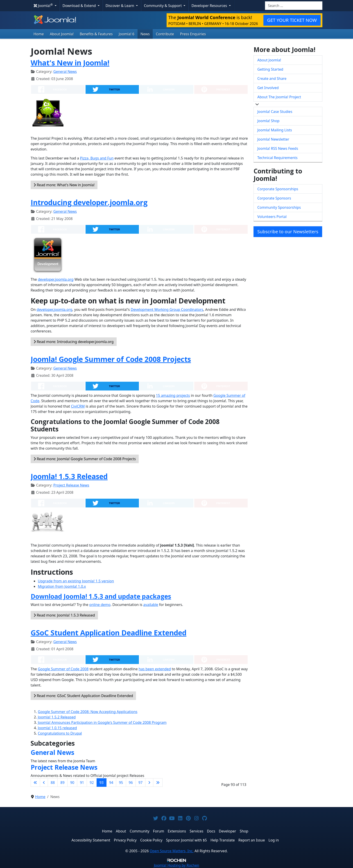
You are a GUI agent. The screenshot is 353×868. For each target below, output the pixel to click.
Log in (274, 840)
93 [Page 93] (102, 783)
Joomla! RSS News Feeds (278, 148)
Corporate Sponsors (274, 198)
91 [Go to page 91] (82, 783)
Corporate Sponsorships (278, 189)
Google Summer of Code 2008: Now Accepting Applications (88, 712)
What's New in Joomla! (70, 63)
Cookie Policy (151, 840)
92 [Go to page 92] (92, 783)
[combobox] (294, 6)
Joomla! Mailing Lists (275, 130)
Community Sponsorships (279, 207)
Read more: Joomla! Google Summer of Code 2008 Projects (85, 459)
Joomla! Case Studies (275, 112)
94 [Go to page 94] (111, 783)
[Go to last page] (158, 783)
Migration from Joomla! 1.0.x (62, 586)
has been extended (155, 669)
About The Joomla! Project (279, 97)
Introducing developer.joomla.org (89, 202)
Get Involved (268, 88)
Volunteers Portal (272, 217)
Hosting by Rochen (176, 865)
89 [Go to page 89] (62, 783)
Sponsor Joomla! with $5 (187, 840)
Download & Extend (80, 6)
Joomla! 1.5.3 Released (69, 476)
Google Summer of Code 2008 (63, 669)
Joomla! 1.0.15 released (57, 728)
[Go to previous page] (44, 783)
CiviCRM (78, 406)
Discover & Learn (120, 6)
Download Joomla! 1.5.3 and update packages (101, 596)
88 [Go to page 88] (53, 783)
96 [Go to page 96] (131, 783)
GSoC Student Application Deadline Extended (109, 633)
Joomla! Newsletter (273, 139)
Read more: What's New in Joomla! (64, 185)
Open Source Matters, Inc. (172, 851)
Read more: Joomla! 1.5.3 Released (64, 615)
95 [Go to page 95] (121, 783)
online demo (100, 605)
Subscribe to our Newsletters (288, 232)
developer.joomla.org (56, 279)
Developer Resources (210, 6)
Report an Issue (252, 840)
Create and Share (272, 79)
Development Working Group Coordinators (167, 310)
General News (65, 72)
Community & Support (163, 6)
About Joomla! (62, 34)
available (151, 605)
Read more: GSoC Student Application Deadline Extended (83, 696)
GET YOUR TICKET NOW (292, 20)
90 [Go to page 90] (72, 783)
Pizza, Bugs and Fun (97, 158)
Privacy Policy (125, 840)
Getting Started (270, 69)
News (145, 34)
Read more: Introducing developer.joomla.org (74, 342)
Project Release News (71, 485)
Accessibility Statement (91, 840)
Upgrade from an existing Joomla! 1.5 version (76, 581)
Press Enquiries (193, 34)
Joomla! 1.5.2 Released (57, 717)
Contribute (165, 34)
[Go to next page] (149, 783)
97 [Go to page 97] (140, 783)
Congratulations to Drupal (60, 733)
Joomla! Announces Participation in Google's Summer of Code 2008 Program (102, 722)
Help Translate (223, 840)
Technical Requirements (277, 158)
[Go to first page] (35, 783)
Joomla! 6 (127, 34)
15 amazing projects (173, 395)
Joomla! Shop (268, 121)
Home (39, 34)
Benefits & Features (96, 34)
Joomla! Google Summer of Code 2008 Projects (111, 359)
